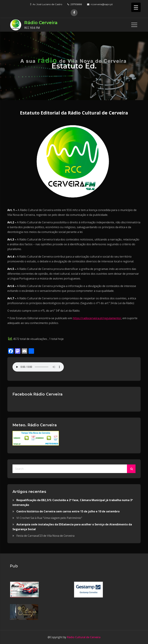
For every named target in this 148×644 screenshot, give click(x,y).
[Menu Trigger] (136, 7)
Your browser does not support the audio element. (38, 367)
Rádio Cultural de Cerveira (83, 637)
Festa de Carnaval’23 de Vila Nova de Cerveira (45, 536)
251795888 (75, 4)
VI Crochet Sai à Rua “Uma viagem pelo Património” (49, 518)
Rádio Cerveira (41, 23)
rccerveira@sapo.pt (100, 4)
